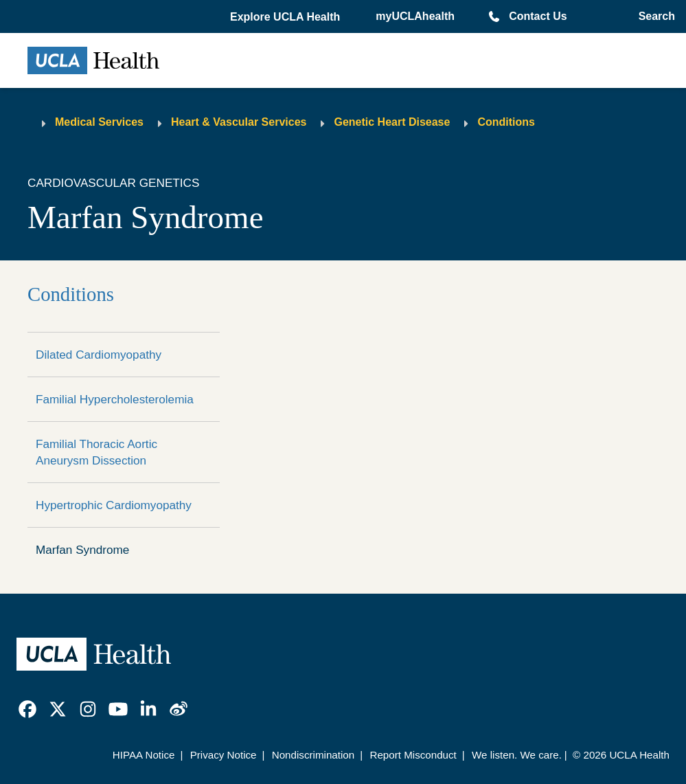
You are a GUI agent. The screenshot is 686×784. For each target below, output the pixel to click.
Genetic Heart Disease (392, 122)
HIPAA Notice (144, 755)
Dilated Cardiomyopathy (99, 355)
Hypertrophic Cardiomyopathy (114, 505)
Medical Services (99, 122)
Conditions (506, 122)
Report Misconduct (413, 755)
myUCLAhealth (415, 16)
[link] (27, 709)
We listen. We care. (517, 755)
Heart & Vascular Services (239, 122)
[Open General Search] (654, 16)
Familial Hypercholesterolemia (115, 399)
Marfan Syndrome (82, 550)
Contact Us (538, 16)
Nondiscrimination (313, 755)
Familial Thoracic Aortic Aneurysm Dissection (96, 452)
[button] (286, 17)
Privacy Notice (224, 755)
